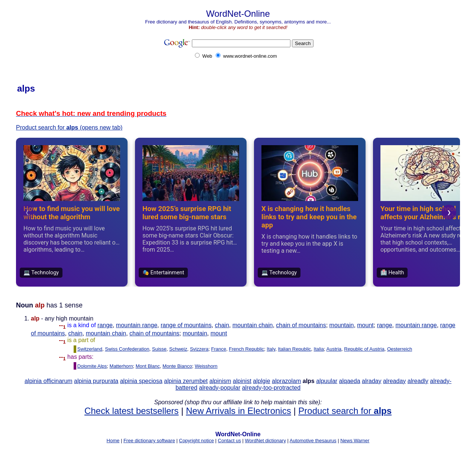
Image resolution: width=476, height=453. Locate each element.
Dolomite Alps (92, 366)
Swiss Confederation (127, 349)
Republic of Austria (364, 349)
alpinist (242, 381)
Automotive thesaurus (313, 441)
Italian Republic (294, 349)
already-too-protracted (271, 388)
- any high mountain (64, 322)
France (219, 349)
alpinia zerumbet (186, 381)
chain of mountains (301, 325)
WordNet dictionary (266, 441)
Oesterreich (400, 349)
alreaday (394, 381)
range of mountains (186, 325)
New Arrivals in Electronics (239, 411)
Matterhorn (121, 366)
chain (222, 325)
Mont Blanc (148, 366)
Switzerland (90, 349)
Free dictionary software (149, 441)
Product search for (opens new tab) (69, 127)
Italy (271, 349)
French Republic (246, 349)
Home (113, 441)
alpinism (220, 381)
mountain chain (253, 325)
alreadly (418, 381)
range (105, 325)
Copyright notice (196, 441)
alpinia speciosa (141, 381)
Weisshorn (206, 366)
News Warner (355, 441)
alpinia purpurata (96, 381)
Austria (334, 349)
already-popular (220, 388)
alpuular (327, 381)
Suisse (159, 349)
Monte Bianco (177, 366)
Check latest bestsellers (131, 411)
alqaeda (350, 381)
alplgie (261, 381)
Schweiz (178, 349)
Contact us (229, 441)
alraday (372, 381)
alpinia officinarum (49, 381)
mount (365, 325)
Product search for (345, 411)
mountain (342, 325)
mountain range (137, 325)
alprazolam (286, 381)
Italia (319, 349)
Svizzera (199, 349)
